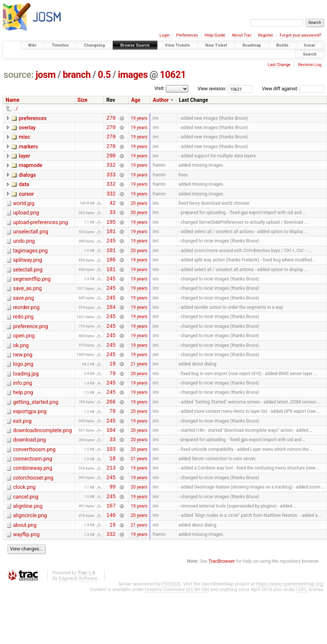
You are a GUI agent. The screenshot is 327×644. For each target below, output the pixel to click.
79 (113, 404)
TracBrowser (222, 611)
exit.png (22, 457)
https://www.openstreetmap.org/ (290, 634)
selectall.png (28, 288)
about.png (25, 573)
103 (111, 489)
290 (111, 161)
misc (24, 139)
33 (113, 224)
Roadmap (252, 45)
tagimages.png (30, 266)
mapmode (30, 171)
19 (113, 394)
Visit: (160, 88)
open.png (24, 361)
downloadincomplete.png (43, 467)
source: (19, 75)
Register (265, 35)
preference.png (31, 351)
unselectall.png (31, 245)
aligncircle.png (30, 562)
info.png (23, 414)
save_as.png (27, 308)
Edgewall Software (78, 629)
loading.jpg (26, 404)
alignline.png (28, 552)
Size (83, 100)
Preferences (187, 35)
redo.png (23, 340)
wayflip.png (26, 584)
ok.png (21, 372)
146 (111, 563)
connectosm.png (33, 499)
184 (111, 330)
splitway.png (28, 277)
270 (111, 119)
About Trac (242, 35)
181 (111, 246)
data (24, 192)
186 (111, 277)
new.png (23, 383)
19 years (139, 119)
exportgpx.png (30, 446)
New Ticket (216, 45)
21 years (139, 394)
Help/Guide (215, 35)
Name (12, 100)
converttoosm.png (34, 489)
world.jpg (24, 213)
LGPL (302, 640)
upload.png (26, 224)
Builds (282, 45)
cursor (26, 203)
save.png (23, 319)
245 (111, 256)
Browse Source (135, 45)
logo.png (23, 393)
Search (310, 54)
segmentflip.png (32, 298)
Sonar (310, 45)
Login (165, 35)
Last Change (279, 65)
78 (113, 447)
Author (161, 100)
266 (111, 436)
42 (113, 214)
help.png (23, 425)
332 (111, 171)
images (133, 75)
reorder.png (26, 330)
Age (136, 100)
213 (111, 510)
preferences (33, 118)
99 (113, 531)
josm (45, 75)
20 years (139, 214)
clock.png (24, 531)
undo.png (24, 255)
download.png (29, 478)
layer (24, 160)
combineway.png (33, 509)
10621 (173, 75)
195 (111, 235)
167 (111, 552)
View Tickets (178, 45)
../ (15, 109)
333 (111, 182)
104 (111, 468)
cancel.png (26, 541)
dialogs (27, 182)
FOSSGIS (171, 634)
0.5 (104, 75)
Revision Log (309, 65)
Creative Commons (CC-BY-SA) (177, 640)
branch (77, 75)
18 (113, 500)
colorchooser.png (33, 520)
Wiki (32, 45)
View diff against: (293, 89)
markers (28, 150)
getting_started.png (36, 436)
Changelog (94, 45)
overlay (27, 129)
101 (111, 267)
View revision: (212, 89)
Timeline (60, 45)
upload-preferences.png (40, 235)
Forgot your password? (301, 35)
